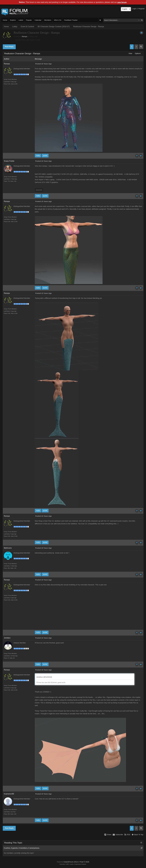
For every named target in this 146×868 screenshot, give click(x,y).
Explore (13, 20)
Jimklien (7, 638)
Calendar (38, 20)
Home (5, 20)
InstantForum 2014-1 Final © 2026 (76, 862)
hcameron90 (9, 794)
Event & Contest (27, 27)
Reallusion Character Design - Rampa (89, 27)
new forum (122, 2)
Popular (29, 20)
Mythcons (8, 548)
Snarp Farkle (9, 161)
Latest (21, 20)
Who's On (58, 20)
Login (134, 9)
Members (48, 20)
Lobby (15, 27)
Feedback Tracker (71, 20)
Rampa (24, 36)
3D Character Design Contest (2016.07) (54, 27)
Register (141, 9)
